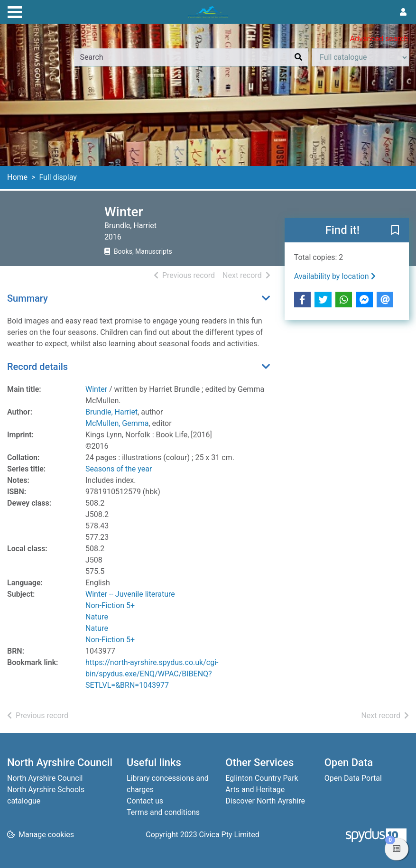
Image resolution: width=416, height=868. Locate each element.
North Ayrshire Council (45, 778)
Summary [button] (28, 298)
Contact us (145, 801)
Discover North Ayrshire (265, 801)
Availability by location (335, 276)
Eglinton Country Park (262, 778)
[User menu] (403, 12)
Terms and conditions (163, 812)
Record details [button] (37, 367)
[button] (395, 231)
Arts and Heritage (255, 790)
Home (17, 177)
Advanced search (379, 39)
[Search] (298, 57)
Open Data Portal (353, 778)
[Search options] (360, 57)
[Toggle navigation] (15, 11)
